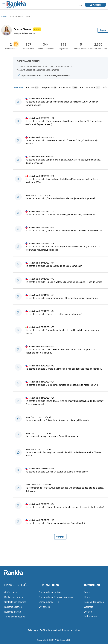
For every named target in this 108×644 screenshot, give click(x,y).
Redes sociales (91, 616)
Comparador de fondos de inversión (56, 597)
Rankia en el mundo (14, 597)
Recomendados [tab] (90, 87)
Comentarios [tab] (68, 87)
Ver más (60, 537)
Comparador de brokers (50, 592)
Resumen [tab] (18, 87)
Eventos (88, 612)
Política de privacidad (50, 630)
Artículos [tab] (32, 87)
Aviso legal (33, 630)
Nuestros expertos (13, 607)
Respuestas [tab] (49, 87)
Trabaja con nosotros (15, 617)
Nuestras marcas (13, 612)
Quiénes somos (12, 592)
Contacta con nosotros (15, 602)
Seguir (103, 30)
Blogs (87, 597)
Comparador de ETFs (49, 602)
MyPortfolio (44, 607)
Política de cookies (71, 630)
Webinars (89, 607)
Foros (87, 592)
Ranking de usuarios (94, 602)
